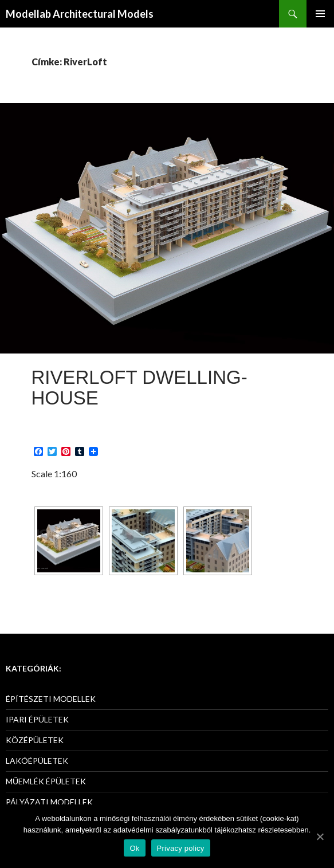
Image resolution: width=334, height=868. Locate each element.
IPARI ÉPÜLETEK (37, 719)
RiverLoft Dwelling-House (140, 388)
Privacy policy (181, 848)
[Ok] (320, 836)
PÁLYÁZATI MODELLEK (49, 802)
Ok (134, 848)
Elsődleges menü (320, 14)
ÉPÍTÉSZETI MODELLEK (51, 699)
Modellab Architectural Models (80, 14)
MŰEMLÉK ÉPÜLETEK (46, 781)
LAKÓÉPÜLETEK (37, 761)
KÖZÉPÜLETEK (35, 740)
